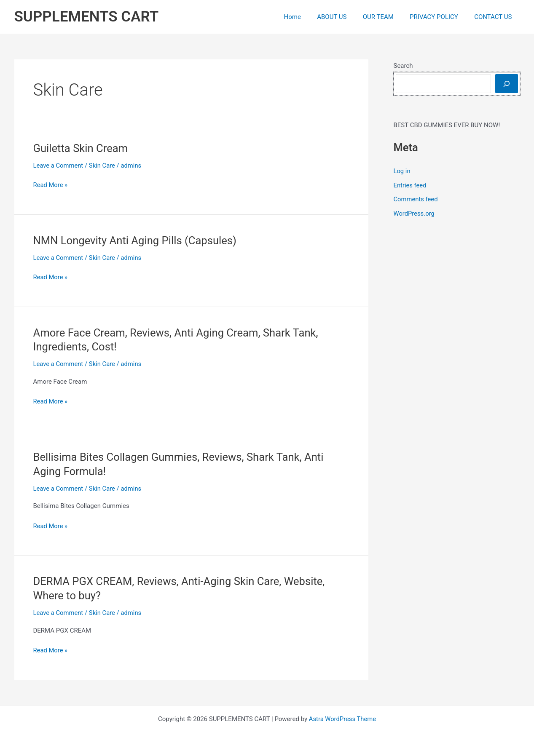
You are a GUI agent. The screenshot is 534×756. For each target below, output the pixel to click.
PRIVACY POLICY (439, 17)
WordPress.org (415, 214)
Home (308, 17)
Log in (402, 171)
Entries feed (410, 185)
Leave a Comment (59, 166)
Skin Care (103, 166)
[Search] (507, 84)
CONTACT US (495, 17)
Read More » (51, 185)
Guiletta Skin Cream (81, 148)
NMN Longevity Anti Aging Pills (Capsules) (137, 240)
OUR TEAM (387, 17)
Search (403, 66)
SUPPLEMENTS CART (87, 17)
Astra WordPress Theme (343, 719)
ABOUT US (344, 17)
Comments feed (416, 199)
